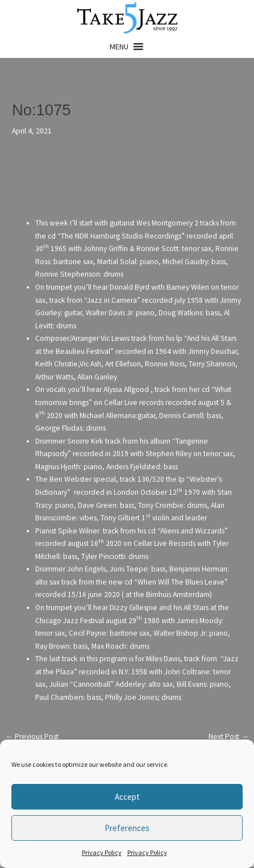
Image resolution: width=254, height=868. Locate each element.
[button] (119, 47)
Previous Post (32, 736)
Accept (127, 797)
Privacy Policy (102, 852)
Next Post (229, 736)
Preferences (127, 828)
